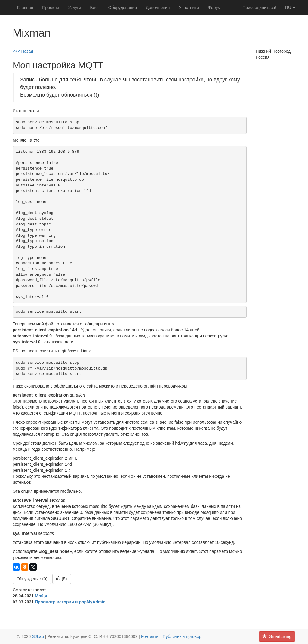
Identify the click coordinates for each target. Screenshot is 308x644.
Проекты (51, 8)
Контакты (150, 636)
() (62, 579)
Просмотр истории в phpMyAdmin (70, 602)
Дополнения (158, 8)
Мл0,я (41, 596)
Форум (214, 8)
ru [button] (290, 8)
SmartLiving (277, 636)
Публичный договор (182, 636)
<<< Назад (23, 51)
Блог (95, 8)
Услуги (74, 8)
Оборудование (123, 8)
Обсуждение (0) (32, 579)
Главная (25, 8)
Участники (189, 8)
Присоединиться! (259, 8)
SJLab (38, 636)
